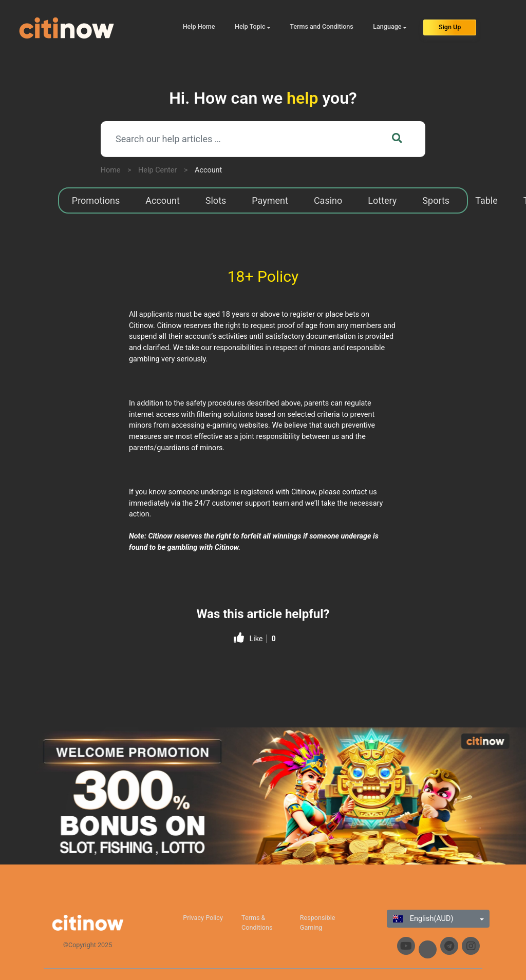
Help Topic (250, 26)
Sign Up (450, 27)
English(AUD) (423, 919)
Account (208, 170)
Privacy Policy (203, 918)
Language (387, 26)
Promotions (96, 200)
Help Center (157, 170)
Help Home (199, 26)
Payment (270, 200)
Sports (436, 200)
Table (486, 200)
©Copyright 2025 (88, 945)
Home (111, 170)
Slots (216, 200)
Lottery (382, 200)
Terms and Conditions (322, 26)
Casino (328, 200)
